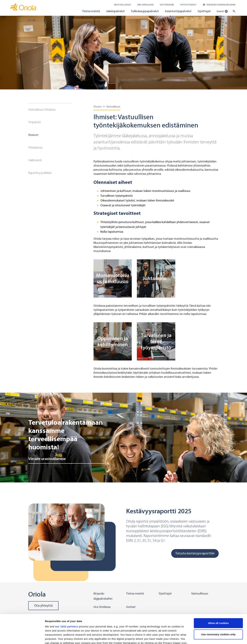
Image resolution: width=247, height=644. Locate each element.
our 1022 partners (67, 599)
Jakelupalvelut (115, 11)
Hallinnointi (35, 160)
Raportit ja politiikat (40, 173)
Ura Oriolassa (145, 5)
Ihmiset (33, 135)
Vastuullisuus (122, 5)
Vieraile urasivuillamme (47, 459)
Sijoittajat (204, 11)
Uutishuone (167, 5)
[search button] (233, 11)
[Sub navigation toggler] (70, 110)
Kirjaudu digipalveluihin (219, 5)
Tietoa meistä (91, 11)
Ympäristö (35, 122)
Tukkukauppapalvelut (145, 11)
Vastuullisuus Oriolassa (42, 109)
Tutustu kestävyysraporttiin (195, 553)
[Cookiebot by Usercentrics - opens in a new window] (22, 637)
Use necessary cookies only (218, 607)
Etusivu (98, 106)
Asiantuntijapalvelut (178, 11)
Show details (53, 637)
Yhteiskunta (35, 148)
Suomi (222, 11)
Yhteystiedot (188, 5)
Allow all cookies (218, 596)
